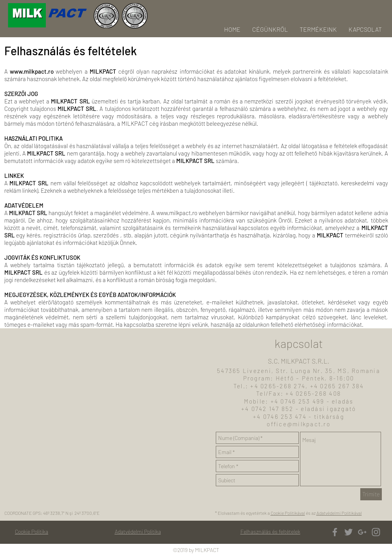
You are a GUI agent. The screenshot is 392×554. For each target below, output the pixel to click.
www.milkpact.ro (32, 71)
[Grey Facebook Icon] (335, 532)
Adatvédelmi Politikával (339, 513)
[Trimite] (371, 494)
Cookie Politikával (288, 513)
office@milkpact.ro (299, 424)
